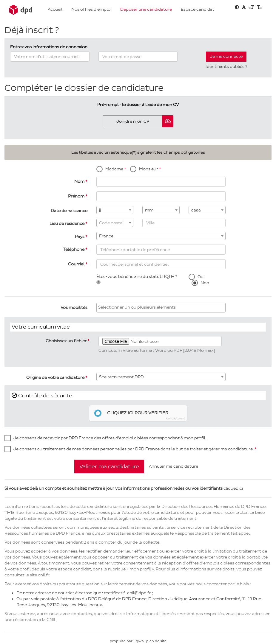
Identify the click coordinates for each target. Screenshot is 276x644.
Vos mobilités (74, 308)
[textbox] (115, 223)
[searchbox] (161, 307)
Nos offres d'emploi (91, 9)
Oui (196, 277)
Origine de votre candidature (56, 378)
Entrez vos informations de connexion (49, 47)
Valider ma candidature (109, 466)
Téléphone (74, 249)
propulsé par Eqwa (127, 641)
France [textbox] (106, 236)
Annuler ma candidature (174, 466)
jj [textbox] (100, 210)
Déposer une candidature (146, 9)
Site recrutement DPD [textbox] (121, 377)
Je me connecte (226, 56)
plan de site (156, 641)
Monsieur (145, 169)
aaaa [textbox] (196, 210)
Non (200, 283)
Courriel (77, 264)
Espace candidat (198, 9)
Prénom (77, 196)
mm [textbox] (149, 210)
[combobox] (115, 210)
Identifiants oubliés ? (226, 67)
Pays (80, 237)
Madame (110, 169)
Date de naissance (69, 211)
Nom (80, 182)
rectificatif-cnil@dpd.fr (128, 593)
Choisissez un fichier (67, 341)
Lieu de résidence (67, 224)
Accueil (55, 9)
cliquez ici (233, 488)
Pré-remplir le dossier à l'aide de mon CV (138, 105)
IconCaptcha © (176, 419)
